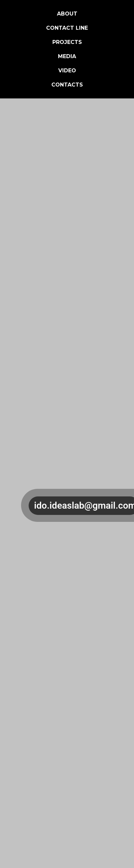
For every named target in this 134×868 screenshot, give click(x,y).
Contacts (67, 85)
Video (67, 71)
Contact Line (67, 28)
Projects (67, 42)
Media (67, 56)
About (67, 14)
